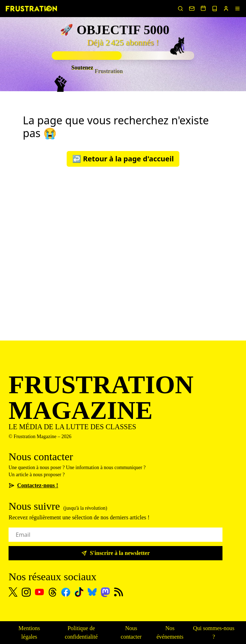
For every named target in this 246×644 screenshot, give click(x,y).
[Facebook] (66, 592)
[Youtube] (39, 592)
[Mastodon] (105, 592)
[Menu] (237, 9)
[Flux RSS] (119, 592)
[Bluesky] (92, 592)
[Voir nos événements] (203, 8)
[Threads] (53, 592)
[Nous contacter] (192, 9)
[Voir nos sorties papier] (215, 9)
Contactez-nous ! (33, 485)
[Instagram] (26, 592)
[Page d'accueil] (31, 9)
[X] (13, 592)
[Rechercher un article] (180, 9)
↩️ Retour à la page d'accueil (123, 159)
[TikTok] (79, 592)
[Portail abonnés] (226, 9)
